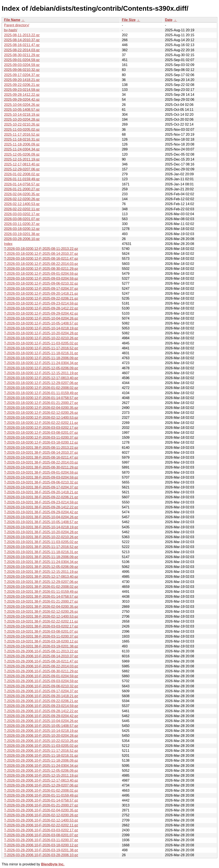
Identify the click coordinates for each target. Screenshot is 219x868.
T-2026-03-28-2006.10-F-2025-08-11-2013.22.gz (41, 651)
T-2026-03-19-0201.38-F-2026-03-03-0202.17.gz (41, 626)
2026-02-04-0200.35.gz (22, 194)
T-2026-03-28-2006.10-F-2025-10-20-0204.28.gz (41, 736)
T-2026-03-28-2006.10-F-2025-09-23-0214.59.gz (41, 706)
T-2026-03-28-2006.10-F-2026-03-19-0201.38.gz (41, 850)
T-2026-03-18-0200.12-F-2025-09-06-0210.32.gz (41, 283)
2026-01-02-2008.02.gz (22, 174)
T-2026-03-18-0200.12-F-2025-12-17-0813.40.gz (41, 378)
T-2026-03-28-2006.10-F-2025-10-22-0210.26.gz (41, 741)
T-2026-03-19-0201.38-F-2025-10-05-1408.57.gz (41, 522)
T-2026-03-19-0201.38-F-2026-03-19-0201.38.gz (41, 646)
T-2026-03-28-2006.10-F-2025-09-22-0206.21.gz (41, 701)
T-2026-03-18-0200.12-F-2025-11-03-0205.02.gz (41, 343)
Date (169, 20)
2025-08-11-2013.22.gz (22, 35)
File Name (12, 20)
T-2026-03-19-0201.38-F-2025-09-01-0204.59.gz (41, 472)
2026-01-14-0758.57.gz (22, 184)
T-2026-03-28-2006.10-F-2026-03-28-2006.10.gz (41, 855)
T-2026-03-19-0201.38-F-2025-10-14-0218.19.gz (41, 527)
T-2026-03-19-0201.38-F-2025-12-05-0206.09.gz (41, 567)
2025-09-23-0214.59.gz (22, 90)
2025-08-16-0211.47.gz (22, 45)
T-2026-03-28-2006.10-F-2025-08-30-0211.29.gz (41, 671)
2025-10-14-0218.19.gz (22, 115)
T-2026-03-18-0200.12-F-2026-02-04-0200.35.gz (41, 408)
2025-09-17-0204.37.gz (22, 75)
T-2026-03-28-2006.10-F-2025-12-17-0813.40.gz (41, 780)
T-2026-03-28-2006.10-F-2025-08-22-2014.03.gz (41, 666)
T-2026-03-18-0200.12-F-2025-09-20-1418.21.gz (41, 294)
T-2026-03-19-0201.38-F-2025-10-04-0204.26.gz (41, 517)
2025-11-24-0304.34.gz (22, 149)
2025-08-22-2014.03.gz (22, 50)
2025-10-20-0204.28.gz (22, 119)
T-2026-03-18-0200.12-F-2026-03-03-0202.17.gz (41, 428)
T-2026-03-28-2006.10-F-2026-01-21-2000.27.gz (41, 805)
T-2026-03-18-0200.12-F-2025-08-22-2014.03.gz (41, 264)
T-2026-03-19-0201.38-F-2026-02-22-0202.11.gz (41, 621)
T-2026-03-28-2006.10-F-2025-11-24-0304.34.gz (41, 766)
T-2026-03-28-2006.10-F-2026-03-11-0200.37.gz (41, 840)
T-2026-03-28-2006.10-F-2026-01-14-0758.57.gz (41, 800)
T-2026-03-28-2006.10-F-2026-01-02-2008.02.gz (41, 791)
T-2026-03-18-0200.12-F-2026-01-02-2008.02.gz (41, 388)
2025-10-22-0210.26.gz (22, 124)
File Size (129, 20)
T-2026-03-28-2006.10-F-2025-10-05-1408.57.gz (41, 726)
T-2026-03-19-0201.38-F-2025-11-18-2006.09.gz (41, 557)
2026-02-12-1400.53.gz (22, 204)
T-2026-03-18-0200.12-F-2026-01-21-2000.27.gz (41, 403)
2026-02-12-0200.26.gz (22, 199)
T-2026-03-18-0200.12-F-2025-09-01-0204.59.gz (41, 274)
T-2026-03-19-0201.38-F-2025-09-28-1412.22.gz (41, 507)
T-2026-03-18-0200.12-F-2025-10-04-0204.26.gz (41, 318)
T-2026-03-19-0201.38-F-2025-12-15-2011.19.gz (41, 572)
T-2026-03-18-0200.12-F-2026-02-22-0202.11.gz (41, 423)
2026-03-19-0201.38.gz (22, 234)
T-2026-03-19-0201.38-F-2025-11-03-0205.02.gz (41, 542)
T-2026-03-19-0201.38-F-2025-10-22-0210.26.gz (41, 537)
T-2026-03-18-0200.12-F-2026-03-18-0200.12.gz (41, 442)
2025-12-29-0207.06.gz (22, 169)
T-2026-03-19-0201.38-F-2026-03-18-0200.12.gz (41, 641)
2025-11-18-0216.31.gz (22, 139)
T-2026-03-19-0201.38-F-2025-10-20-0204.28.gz (41, 532)
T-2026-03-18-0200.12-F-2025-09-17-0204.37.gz (41, 289)
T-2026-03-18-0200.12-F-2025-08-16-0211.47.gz (41, 259)
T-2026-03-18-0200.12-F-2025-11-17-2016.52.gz (41, 348)
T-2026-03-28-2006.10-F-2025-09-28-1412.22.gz (41, 711)
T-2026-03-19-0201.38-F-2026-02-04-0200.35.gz (41, 607)
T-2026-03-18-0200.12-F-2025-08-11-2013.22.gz (41, 249)
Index (8, 244)
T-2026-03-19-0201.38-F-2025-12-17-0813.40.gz (41, 577)
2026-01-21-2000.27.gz (22, 189)
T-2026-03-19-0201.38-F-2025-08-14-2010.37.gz (41, 453)
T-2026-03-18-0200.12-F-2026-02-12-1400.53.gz (41, 418)
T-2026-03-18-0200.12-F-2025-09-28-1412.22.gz (41, 308)
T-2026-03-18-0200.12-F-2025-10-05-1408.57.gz (41, 323)
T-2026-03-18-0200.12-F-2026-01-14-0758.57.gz (41, 398)
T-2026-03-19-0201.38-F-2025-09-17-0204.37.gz (41, 487)
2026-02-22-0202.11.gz (22, 209)
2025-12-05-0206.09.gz (22, 154)
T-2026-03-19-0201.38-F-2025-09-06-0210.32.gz (41, 482)
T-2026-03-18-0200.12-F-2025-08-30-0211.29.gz (41, 269)
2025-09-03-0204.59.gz (22, 65)
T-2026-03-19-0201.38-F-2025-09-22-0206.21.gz (41, 497)
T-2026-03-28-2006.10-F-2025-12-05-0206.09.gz (41, 771)
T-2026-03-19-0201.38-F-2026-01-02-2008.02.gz (41, 587)
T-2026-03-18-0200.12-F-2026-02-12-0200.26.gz (41, 413)
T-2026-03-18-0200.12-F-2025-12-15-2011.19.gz (41, 373)
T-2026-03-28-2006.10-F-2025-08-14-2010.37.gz (41, 656)
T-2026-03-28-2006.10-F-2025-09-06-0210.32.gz (41, 686)
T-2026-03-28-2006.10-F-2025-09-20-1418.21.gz (41, 696)
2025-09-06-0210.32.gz (22, 70)
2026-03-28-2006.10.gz (22, 239)
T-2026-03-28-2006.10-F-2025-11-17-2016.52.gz (41, 751)
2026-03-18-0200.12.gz (22, 229)
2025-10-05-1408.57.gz (22, 110)
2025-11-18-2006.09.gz (22, 144)
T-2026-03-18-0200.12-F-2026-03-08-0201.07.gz (41, 433)
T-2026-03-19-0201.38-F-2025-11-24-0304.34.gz (41, 562)
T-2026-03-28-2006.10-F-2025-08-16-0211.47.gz (41, 661)
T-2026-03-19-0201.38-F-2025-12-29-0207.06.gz (41, 582)
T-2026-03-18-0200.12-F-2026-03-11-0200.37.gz (41, 438)
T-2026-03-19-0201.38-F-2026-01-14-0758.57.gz (41, 597)
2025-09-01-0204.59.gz (22, 60)
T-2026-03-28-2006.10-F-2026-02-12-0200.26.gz (41, 815)
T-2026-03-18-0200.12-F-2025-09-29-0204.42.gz (41, 313)
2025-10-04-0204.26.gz (22, 105)
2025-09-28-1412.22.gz (22, 95)
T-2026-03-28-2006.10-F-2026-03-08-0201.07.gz (41, 835)
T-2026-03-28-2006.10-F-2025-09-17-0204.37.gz (41, 691)
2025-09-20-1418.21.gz (22, 80)
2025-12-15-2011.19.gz (22, 159)
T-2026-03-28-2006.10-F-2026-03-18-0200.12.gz (41, 845)
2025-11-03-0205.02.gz (22, 130)
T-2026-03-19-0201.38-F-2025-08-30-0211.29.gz (41, 467)
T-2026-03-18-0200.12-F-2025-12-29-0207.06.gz (41, 383)
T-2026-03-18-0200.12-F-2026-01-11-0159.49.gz (41, 393)
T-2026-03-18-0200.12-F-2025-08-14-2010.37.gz (41, 254)
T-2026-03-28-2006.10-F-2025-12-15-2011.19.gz (41, 776)
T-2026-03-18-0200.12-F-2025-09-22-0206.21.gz (41, 298)
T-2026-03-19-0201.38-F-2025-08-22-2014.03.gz (41, 462)
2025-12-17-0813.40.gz (22, 164)
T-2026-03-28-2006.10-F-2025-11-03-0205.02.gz (41, 746)
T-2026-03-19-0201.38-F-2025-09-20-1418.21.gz (41, 492)
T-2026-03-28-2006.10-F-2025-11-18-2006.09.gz (41, 761)
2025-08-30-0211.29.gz (22, 55)
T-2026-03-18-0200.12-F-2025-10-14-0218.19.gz (41, 328)
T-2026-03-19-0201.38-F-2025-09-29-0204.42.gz (41, 512)
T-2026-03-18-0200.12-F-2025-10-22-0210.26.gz (41, 338)
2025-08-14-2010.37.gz (22, 40)
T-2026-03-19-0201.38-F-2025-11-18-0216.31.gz (41, 552)
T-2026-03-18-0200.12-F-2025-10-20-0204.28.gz (41, 333)
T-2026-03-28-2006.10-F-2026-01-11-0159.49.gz (41, 795)
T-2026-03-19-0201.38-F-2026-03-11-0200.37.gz (41, 636)
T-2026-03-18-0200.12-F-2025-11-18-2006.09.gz (41, 358)
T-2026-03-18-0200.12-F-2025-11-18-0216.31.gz (41, 353)
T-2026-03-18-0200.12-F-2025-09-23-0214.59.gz (41, 303)
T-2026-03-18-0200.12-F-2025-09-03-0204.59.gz (41, 279)
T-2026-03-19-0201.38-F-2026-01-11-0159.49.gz (41, 592)
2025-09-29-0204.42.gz (22, 100)
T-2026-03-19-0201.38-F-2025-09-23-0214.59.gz (41, 502)
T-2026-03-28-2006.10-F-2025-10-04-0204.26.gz (41, 721)
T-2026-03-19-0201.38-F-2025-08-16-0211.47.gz (41, 457)
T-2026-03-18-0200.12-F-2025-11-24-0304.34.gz (41, 363)
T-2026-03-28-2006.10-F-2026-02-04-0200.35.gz (41, 810)
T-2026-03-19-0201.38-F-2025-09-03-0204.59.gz (41, 477)
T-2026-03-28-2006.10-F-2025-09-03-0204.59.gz (41, 681)
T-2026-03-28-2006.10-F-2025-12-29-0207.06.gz (41, 785)
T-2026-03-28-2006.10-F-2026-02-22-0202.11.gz (41, 825)
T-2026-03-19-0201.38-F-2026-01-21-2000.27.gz (41, 601)
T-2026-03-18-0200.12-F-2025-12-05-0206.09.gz (41, 368)
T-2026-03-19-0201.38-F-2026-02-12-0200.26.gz (41, 612)
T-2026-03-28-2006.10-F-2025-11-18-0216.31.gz (41, 756)
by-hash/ (11, 30)
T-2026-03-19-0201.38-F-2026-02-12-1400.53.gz (41, 616)
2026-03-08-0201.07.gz (22, 219)
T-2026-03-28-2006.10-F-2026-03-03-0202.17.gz (41, 830)
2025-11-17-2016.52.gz (22, 134)
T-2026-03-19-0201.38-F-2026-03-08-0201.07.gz (41, 631)
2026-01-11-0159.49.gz (22, 179)
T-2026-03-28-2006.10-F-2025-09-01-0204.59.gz (41, 676)
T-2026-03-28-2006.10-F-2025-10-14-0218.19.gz (41, 731)
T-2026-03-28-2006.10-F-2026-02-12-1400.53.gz (41, 820)
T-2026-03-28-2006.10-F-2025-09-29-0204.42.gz (41, 716)
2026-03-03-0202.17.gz (22, 214)
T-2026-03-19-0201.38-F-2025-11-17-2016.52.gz (41, 547)
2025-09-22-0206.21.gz (22, 85)
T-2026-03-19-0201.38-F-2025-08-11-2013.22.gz (41, 448)
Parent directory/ (17, 25)
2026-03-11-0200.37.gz (22, 224)
